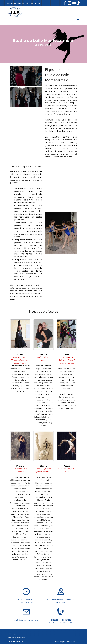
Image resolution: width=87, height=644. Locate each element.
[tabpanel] (28, 3)
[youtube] (74, 3)
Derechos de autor (15, 641)
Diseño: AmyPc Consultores (64, 642)
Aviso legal (12, 634)
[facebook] (65, 3)
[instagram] (69, 3)
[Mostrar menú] (78, 20)
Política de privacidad (16, 638)
